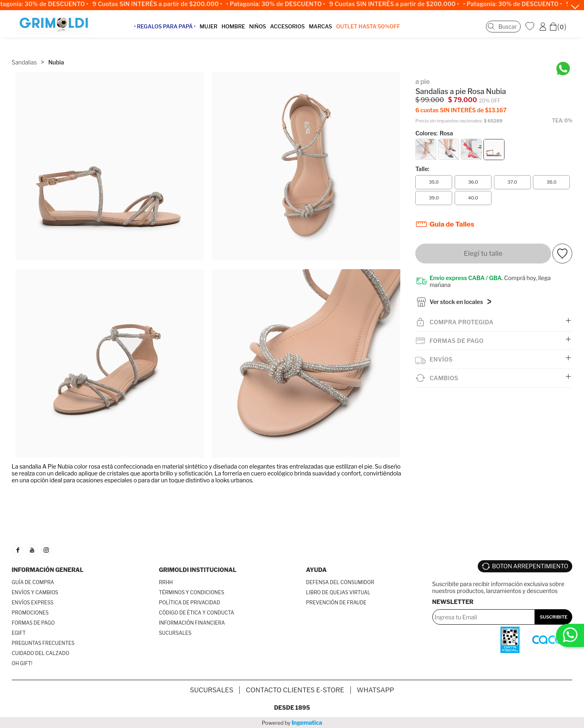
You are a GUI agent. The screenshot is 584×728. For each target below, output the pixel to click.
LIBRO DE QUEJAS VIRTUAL (338, 592)
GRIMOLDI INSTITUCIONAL (198, 570)
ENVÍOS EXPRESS (33, 603)
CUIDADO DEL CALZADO (41, 653)
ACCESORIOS (293, 30)
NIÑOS (263, 30)
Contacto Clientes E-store (295, 690)
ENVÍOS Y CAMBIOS (35, 592)
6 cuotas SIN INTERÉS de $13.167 (461, 100)
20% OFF (490, 90)
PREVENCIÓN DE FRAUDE (336, 603)
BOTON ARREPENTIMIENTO (530, 564)
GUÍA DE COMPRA (33, 582)
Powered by (292, 723)
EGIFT (19, 633)
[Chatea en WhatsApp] (563, 59)
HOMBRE (239, 30)
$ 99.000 (430, 89)
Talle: (422, 158)
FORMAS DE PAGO (33, 623)
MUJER (214, 30)
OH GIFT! (22, 663)
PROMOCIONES (30, 613)
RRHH (166, 582)
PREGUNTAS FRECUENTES (43, 643)
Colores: (434, 123)
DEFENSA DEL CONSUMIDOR (340, 582)
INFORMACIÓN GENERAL (48, 570)
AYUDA (317, 570)
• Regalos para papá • (170, 30)
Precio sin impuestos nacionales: (449, 110)
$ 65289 (493, 110)
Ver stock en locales (456, 293)
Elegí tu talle (483, 243)
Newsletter (453, 598)
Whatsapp (376, 690)
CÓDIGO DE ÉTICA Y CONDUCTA (197, 613)
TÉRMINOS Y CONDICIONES (192, 592)
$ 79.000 (463, 89)
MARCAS (326, 30)
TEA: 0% (562, 110)
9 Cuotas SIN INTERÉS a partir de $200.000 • (162, 4)
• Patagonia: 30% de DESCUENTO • (280, 4)
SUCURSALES (175, 633)
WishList (531, 30)
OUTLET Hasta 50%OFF (374, 30)
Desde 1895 (292, 708)
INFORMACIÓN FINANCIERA (192, 623)
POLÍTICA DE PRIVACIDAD (190, 603)
